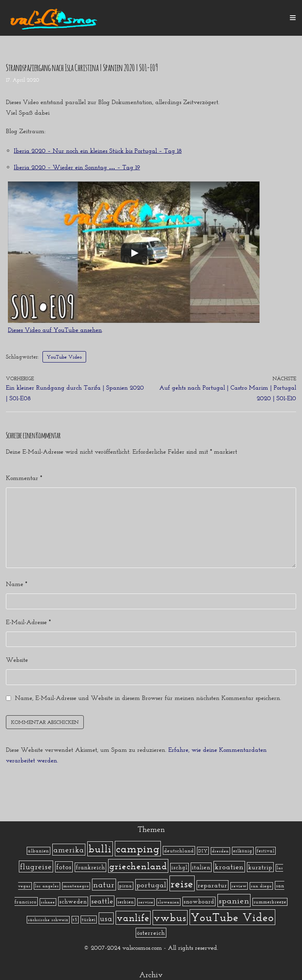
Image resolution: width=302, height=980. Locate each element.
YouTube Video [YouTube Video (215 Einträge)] (232, 917)
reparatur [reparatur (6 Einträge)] (213, 885)
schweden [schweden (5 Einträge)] (73, 901)
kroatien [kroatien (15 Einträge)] (229, 867)
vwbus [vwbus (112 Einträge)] (170, 918)
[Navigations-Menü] (293, 18)
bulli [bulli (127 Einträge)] (100, 849)
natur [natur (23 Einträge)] (104, 885)
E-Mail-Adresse (28, 622)
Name (17, 584)
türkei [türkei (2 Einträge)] (89, 920)
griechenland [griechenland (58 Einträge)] (138, 866)
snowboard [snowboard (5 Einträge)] (199, 901)
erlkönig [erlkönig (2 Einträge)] (243, 851)
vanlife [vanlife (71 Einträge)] (133, 918)
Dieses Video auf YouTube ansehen (55, 330)
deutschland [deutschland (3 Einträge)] (179, 850)
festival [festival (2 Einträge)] (266, 851)
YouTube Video (66, 357)
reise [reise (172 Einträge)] (182, 883)
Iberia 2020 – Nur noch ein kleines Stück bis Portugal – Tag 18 (98, 151)
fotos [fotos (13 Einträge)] (64, 867)
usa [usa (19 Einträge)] (106, 918)
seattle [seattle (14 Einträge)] (102, 901)
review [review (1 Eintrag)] (239, 886)
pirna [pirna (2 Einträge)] (126, 886)
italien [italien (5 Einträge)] (201, 867)
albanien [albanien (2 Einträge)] (39, 851)
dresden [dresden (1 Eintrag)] (220, 851)
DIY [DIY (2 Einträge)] (203, 851)
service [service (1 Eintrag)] (146, 902)
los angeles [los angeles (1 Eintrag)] (47, 886)
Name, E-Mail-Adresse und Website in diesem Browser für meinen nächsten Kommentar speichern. (148, 698)
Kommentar (24, 478)
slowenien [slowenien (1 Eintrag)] (168, 902)
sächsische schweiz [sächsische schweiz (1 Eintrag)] (48, 920)
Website (17, 660)
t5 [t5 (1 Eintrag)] (75, 920)
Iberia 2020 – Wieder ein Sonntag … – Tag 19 (77, 167)
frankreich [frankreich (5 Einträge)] (90, 867)
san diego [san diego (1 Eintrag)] (261, 886)
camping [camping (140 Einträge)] (138, 849)
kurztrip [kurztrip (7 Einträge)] (260, 867)
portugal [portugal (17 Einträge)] (151, 885)
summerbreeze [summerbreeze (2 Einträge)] (270, 902)
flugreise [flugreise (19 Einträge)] (36, 866)
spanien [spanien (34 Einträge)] (234, 900)
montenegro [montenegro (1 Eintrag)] (76, 886)
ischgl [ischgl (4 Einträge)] (180, 867)
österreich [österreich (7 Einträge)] (151, 933)
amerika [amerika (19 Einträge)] (69, 850)
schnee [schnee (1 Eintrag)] (48, 902)
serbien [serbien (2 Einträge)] (126, 902)
